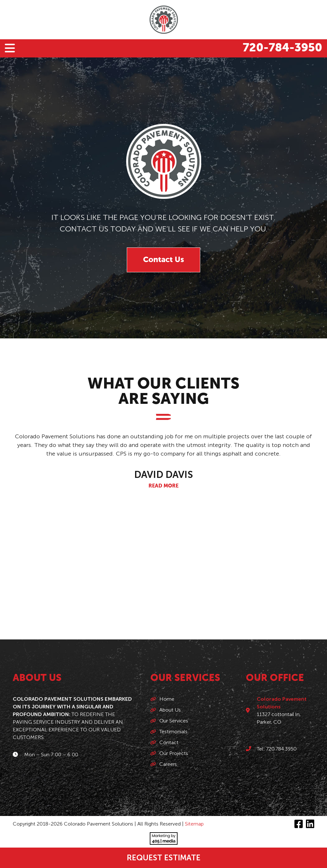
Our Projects (174, 753)
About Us (170, 710)
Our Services (174, 721)
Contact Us (163, 260)
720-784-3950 (282, 48)
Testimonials (173, 732)
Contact (169, 742)
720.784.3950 (281, 749)
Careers (168, 764)
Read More (163, 486)
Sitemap (194, 824)
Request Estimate (164, 858)
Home (167, 699)
